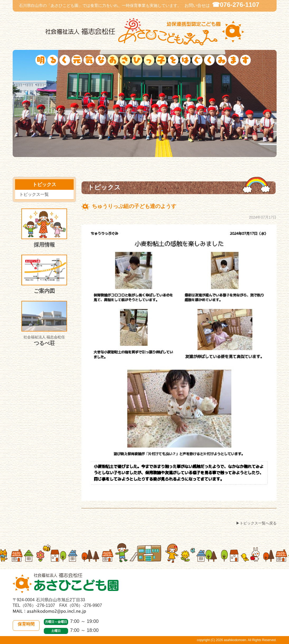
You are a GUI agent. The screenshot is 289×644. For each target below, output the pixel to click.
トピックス (114, 154)
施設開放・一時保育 (188, 154)
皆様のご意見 (265, 154)
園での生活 (72, 154)
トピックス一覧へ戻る (258, 523)
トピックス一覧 (34, 194)
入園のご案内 (150, 154)
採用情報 (44, 228)
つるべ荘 (44, 323)
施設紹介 (227, 154)
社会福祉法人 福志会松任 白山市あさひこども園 (145, 32)
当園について (29, 154)
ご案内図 (44, 274)
